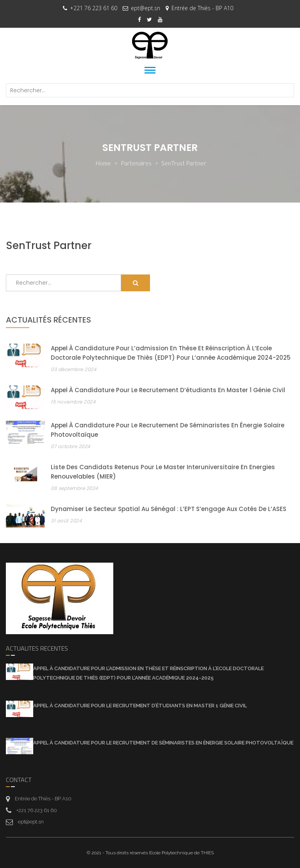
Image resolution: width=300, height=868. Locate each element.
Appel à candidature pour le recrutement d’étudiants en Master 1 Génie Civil (168, 390)
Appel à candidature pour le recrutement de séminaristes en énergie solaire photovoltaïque (163, 743)
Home (103, 163)
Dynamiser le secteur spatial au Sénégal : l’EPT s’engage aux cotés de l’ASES (169, 509)
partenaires (136, 163)
